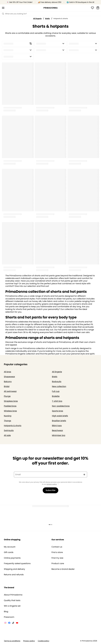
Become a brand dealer (63, 569)
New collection (59, 386)
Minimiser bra (59, 435)
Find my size (57, 558)
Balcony (8, 382)
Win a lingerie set (12, 606)
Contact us (57, 547)
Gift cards (9, 552)
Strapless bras (11, 401)
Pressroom (9, 617)
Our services (58, 540)
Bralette (56, 396)
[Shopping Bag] (98, 8)
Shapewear (9, 377)
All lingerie (37, 19)
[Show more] (58, 484)
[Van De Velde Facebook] (9, 623)
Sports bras (58, 411)
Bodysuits (57, 382)
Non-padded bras (61, 406)
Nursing (8, 416)
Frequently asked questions (17, 563)
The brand (9, 588)
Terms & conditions (12, 641)
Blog (6, 612)
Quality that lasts (12, 600)
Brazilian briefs (59, 421)
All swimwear (10, 391)
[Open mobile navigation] (3, 8)
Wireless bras (10, 411)
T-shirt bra (57, 401)
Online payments (12, 558)
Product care (58, 563)
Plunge (7, 396)
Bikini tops (57, 426)
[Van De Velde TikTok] (13, 623)
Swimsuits (9, 430)
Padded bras (10, 406)
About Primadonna (13, 595)
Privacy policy (29, 641)
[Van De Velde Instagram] (5, 623)
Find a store (57, 552)
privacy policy (52, 484)
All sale (7, 435)
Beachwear (57, 430)
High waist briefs (60, 416)
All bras (8, 372)
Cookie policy (44, 641)
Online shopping (12, 540)
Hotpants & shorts (13, 426)
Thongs (8, 421)
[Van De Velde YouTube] (17, 623)
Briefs (48, 19)
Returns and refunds (14, 575)
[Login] (92, 8)
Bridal (7, 386)
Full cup (56, 391)
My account (10, 547)
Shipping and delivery (14, 569)
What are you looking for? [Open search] (14, 14)
